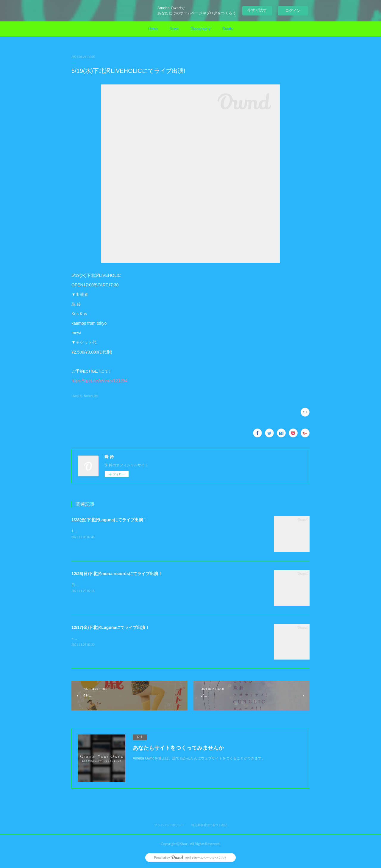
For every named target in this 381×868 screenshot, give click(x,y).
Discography (200, 29)
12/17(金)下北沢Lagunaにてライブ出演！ (110, 627)
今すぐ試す (257, 10)
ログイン (293, 11)
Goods (228, 29)
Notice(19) (91, 396)
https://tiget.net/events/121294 (99, 381)
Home (153, 29)
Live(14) (77, 396)
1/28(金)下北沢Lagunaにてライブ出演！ (109, 520)
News (174, 29)
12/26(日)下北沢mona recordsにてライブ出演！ (117, 574)
